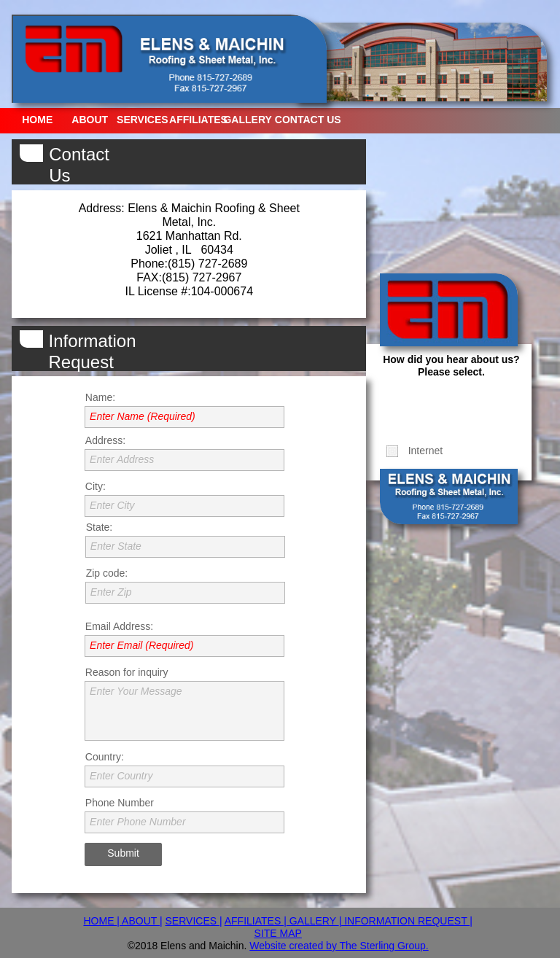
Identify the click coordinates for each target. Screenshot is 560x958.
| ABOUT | (139, 921)
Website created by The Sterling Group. (339, 946)
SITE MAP (278, 933)
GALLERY (313, 921)
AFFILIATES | (256, 921)
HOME (100, 921)
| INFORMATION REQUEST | (406, 921)
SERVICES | (194, 921)
